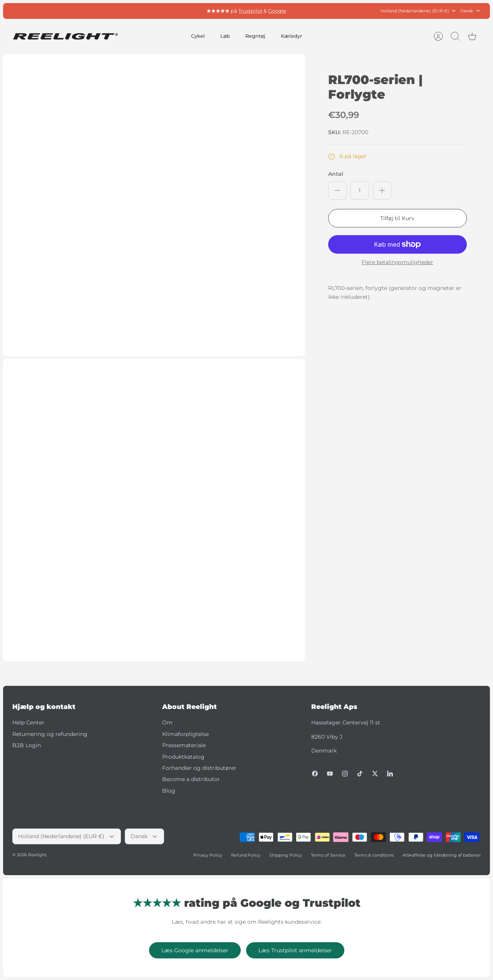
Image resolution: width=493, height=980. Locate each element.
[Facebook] (315, 774)
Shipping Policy (286, 855)
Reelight (37, 855)
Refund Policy (246, 855)
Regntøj (255, 36)
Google (277, 11)
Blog (169, 791)
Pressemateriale (184, 745)
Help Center (28, 722)
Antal (336, 174)
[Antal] (360, 190)
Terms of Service (328, 855)
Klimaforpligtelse (185, 734)
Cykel (198, 36)
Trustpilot (250, 11)
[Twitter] (375, 774)
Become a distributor (191, 779)
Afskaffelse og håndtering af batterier (442, 855)
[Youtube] (330, 774)
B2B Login (27, 745)
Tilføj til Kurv (397, 218)
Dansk (470, 11)
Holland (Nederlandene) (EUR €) (418, 11)
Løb (225, 36)
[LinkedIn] (390, 774)
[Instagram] (345, 774)
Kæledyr (291, 36)
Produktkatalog (183, 757)
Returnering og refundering (50, 734)
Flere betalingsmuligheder (397, 262)
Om (167, 722)
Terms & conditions (374, 855)
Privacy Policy (208, 855)
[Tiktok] (360, 774)
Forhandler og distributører (199, 768)
